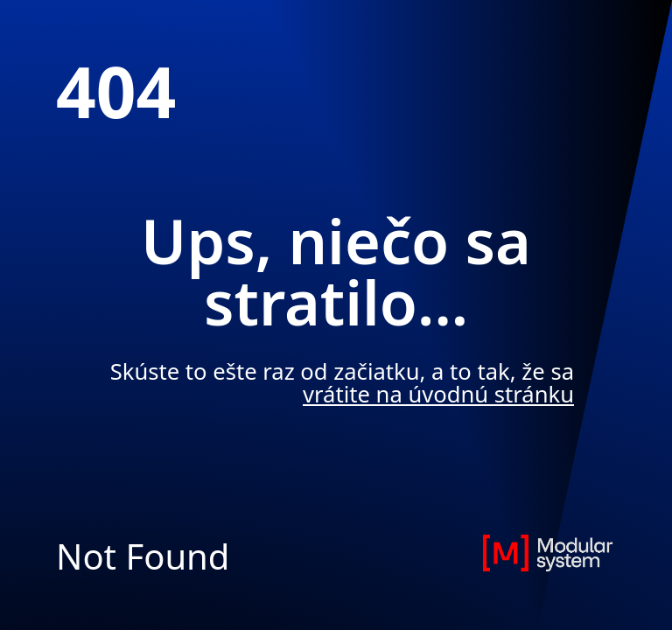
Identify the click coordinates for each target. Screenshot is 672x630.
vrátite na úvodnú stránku (438, 394)
